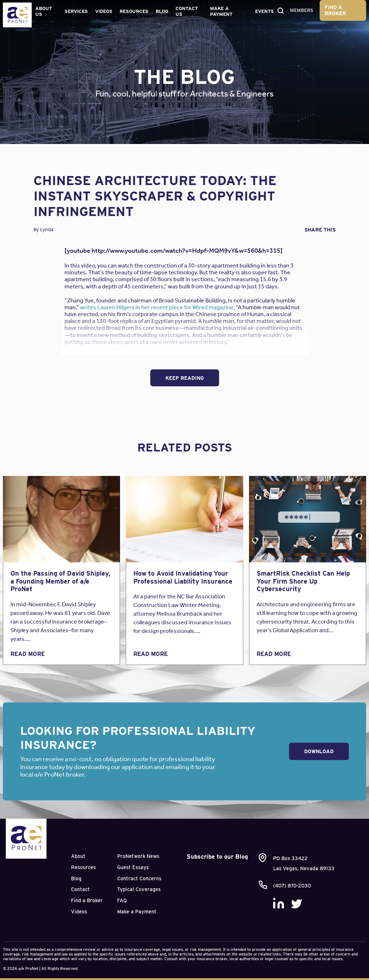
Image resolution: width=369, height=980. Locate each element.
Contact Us (187, 11)
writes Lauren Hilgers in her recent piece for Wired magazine (157, 307)
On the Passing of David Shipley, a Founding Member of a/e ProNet (61, 581)
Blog (162, 11)
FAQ (122, 900)
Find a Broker (335, 10)
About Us (44, 11)
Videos (104, 11)
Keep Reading (185, 378)
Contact (80, 889)
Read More (28, 654)
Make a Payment (221, 11)
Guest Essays (133, 867)
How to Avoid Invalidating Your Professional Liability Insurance (183, 577)
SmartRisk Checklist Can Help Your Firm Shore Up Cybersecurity (303, 581)
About (78, 856)
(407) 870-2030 (292, 886)
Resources (134, 11)
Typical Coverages (139, 889)
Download (319, 751)
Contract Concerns (139, 878)
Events (264, 11)
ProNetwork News (138, 856)
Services (76, 11)
